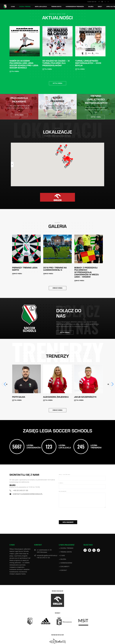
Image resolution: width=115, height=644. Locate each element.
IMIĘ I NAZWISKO (65, 475)
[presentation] (72, 516)
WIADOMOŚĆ (63, 491)
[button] (111, 384)
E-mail (61, 483)
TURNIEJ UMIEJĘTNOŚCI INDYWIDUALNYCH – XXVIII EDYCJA (88, 63)
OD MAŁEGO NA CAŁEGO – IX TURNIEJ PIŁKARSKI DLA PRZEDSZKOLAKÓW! (56, 63)
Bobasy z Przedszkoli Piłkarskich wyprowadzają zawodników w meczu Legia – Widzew (87, 272)
